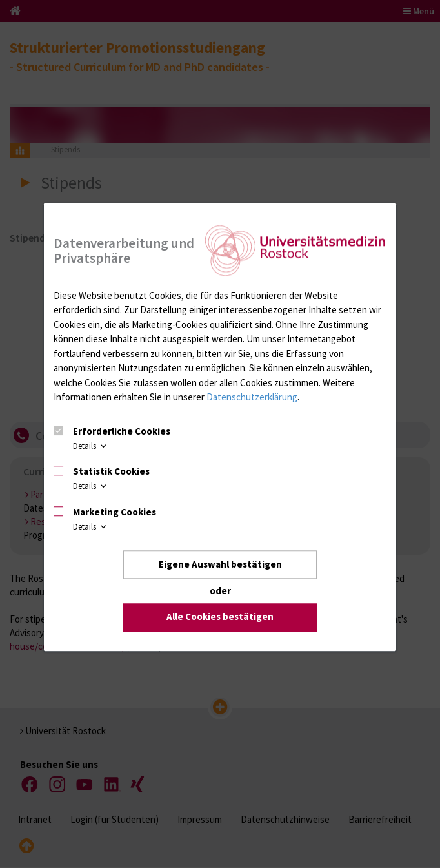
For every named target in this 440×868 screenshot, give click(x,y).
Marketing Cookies (115, 512)
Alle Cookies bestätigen (220, 617)
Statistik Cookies (111, 472)
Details (91, 445)
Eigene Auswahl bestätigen (220, 564)
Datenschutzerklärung (252, 398)
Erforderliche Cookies (122, 431)
